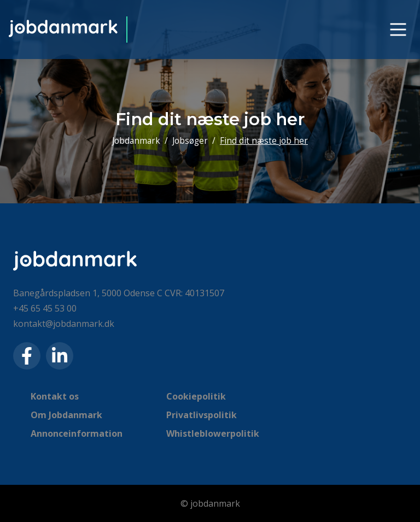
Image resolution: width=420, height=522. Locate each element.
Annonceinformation (77, 433)
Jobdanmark (136, 141)
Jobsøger (190, 141)
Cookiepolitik (196, 396)
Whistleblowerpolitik (213, 433)
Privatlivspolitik (202, 415)
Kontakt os (55, 396)
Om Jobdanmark (66, 415)
